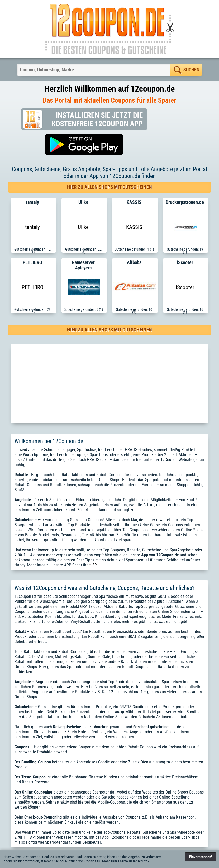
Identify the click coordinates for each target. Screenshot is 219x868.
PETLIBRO (33, 287)
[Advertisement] (109, 384)
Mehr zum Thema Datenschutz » (126, 861)
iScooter (185, 287)
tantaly (32, 227)
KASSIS (134, 227)
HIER (93, 565)
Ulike (83, 227)
